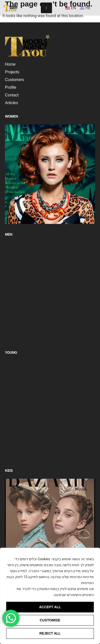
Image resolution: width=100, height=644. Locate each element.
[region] (50, 596)
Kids (9, 471)
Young (11, 352)
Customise (50, 620)
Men (9, 234)
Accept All (50, 607)
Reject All (50, 633)
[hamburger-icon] (46, 8)
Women (12, 116)
